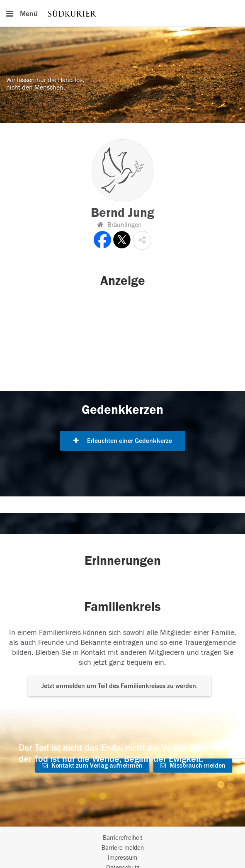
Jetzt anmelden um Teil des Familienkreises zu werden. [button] (120, 686)
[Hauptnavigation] (122, 13)
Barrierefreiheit (123, 838)
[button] (142, 240)
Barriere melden (123, 848)
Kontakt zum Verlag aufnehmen (92, 766)
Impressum (122, 858)
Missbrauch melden (193, 766)
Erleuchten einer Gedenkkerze (123, 441)
